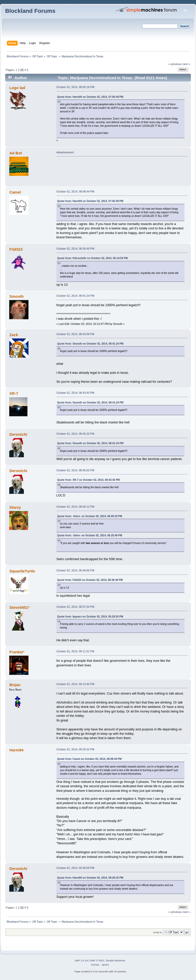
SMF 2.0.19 (81, 960)
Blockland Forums (30, 11)
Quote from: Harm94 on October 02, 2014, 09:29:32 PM (90, 878)
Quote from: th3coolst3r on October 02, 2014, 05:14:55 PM (92, 258)
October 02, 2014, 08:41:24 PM (75, 296)
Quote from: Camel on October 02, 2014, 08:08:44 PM (89, 759)
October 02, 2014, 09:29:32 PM (75, 749)
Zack (14, 335)
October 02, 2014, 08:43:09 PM (75, 334)
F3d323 (16, 249)
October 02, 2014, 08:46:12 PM (75, 507)
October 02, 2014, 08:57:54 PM (75, 607)
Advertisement (65, 152)
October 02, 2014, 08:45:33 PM (75, 434)
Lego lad (17, 88)
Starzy (15, 507)
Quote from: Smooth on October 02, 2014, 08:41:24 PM (90, 344)
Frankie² (17, 652)
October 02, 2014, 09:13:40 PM (75, 684)
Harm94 (16, 750)
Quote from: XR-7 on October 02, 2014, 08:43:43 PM (89, 480)
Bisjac (15, 685)
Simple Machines (115, 960)
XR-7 (14, 393)
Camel (15, 192)
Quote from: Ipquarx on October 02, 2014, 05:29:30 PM (90, 617)
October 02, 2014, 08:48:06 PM (75, 570)
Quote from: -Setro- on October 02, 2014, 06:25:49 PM (90, 535)
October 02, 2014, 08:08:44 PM (75, 191)
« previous (175, 64)
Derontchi (18, 434)
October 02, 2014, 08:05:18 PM (75, 87)
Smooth (16, 296)
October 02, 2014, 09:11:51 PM (75, 651)
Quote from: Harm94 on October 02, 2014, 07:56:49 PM (90, 97)
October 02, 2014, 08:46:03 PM (75, 470)
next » (186, 64)
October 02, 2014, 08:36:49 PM (75, 249)
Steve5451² (19, 607)
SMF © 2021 (97, 960)
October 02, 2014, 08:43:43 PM (75, 393)
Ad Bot (16, 153)
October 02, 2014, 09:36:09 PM (75, 868)
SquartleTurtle (22, 571)
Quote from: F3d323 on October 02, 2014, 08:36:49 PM (90, 580)
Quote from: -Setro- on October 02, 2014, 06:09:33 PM (90, 516)
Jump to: (158, 932)
